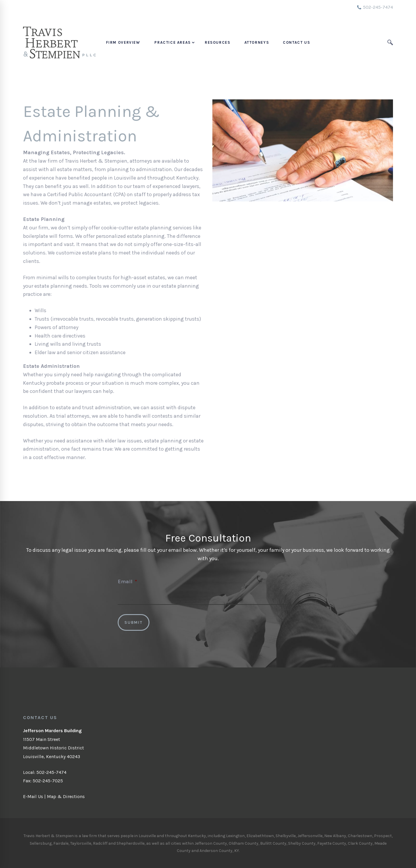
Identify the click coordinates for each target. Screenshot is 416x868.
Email (127, 581)
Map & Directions (66, 796)
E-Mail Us (33, 796)
